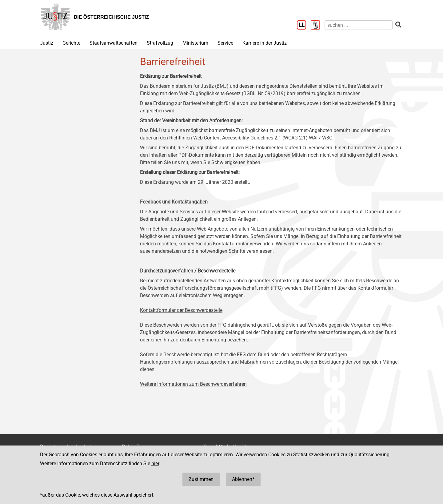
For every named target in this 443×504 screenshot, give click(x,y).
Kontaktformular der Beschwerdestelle (181, 310)
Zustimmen (201, 479)
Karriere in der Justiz (265, 43)
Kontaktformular (231, 244)
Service (225, 43)
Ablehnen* (243, 479)
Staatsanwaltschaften (114, 43)
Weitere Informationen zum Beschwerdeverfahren (193, 384)
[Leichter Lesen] (304, 26)
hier (155, 464)
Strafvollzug (160, 43)
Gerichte (71, 43)
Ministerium (195, 43)
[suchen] (359, 25)
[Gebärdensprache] (318, 26)
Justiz (47, 43)
